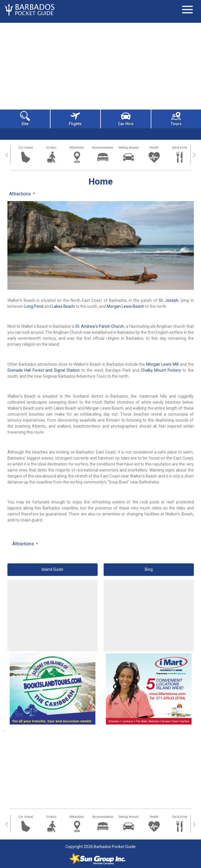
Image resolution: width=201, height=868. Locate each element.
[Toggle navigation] (187, 9)
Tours (176, 119)
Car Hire (126, 119)
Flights (75, 119)
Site (25, 119)
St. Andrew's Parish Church (100, 326)
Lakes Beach (63, 306)
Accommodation (103, 148)
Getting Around (128, 148)
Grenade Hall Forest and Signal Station (44, 370)
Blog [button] (149, 569)
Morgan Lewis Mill (162, 364)
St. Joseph (169, 300)
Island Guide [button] (53, 569)
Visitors (51, 148)
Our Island (26, 148)
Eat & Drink (180, 148)
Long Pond (34, 306)
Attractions (77, 148)
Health (154, 148)
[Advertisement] (100, 66)
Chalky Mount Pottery (161, 370)
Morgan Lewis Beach (125, 306)
